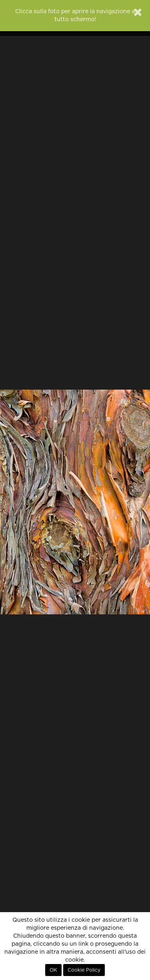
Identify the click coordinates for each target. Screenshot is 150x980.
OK (53, 970)
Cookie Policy (84, 970)
